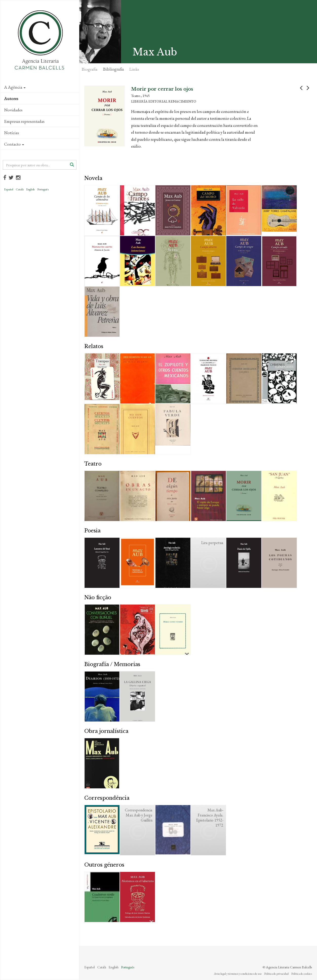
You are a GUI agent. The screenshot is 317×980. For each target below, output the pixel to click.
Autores (11, 98)
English (30, 189)
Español (9, 189)
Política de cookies (302, 974)
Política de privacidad (276, 974)
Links (134, 69)
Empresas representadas (24, 121)
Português (43, 189)
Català (20, 189)
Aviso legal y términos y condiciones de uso (238, 974)
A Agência (15, 87)
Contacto (14, 144)
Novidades (13, 110)
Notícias (12, 133)
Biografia (90, 69)
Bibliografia (113, 69)
